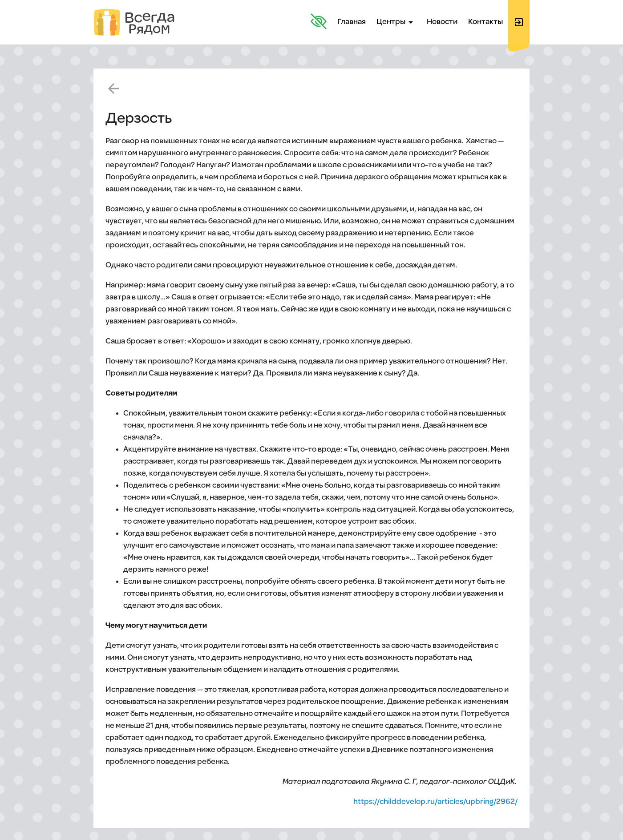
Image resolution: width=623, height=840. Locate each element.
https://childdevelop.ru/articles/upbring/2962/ (435, 802)
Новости (442, 22)
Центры (396, 22)
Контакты (485, 22)
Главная (352, 22)
